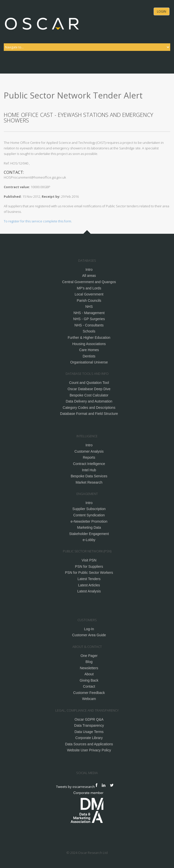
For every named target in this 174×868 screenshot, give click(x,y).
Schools (89, 331)
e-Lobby (89, 540)
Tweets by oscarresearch (75, 786)
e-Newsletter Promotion (89, 521)
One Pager (89, 656)
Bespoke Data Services (89, 476)
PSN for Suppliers (89, 566)
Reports (89, 457)
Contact (89, 686)
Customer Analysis (89, 451)
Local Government (89, 294)
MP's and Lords (89, 288)
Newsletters (89, 668)
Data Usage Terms (89, 732)
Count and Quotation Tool (89, 383)
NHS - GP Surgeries (89, 319)
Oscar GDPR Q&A (89, 719)
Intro (89, 270)
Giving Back (89, 680)
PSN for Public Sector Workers (89, 573)
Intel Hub (89, 470)
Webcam (89, 699)
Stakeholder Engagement (89, 534)
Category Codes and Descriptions (89, 408)
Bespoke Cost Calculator (89, 395)
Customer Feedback (89, 693)
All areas (89, 276)
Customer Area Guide (89, 635)
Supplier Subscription (89, 509)
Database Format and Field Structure (89, 414)
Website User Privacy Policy (89, 750)
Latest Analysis (89, 591)
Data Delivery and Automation (89, 401)
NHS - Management (89, 313)
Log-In (89, 629)
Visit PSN (89, 560)
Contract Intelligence (89, 464)
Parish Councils (89, 301)
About (89, 674)
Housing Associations (89, 344)
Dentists (89, 356)
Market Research (89, 482)
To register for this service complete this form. (38, 221)
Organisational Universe (89, 362)
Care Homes (89, 350)
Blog (89, 662)
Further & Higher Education (89, 338)
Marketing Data (89, 527)
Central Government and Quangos (89, 282)
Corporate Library (89, 738)
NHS (89, 307)
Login (162, 11)
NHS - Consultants (89, 325)
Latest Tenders (89, 579)
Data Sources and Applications (89, 744)
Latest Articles (89, 585)
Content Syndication (89, 515)
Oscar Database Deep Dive (89, 389)
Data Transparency (89, 725)
